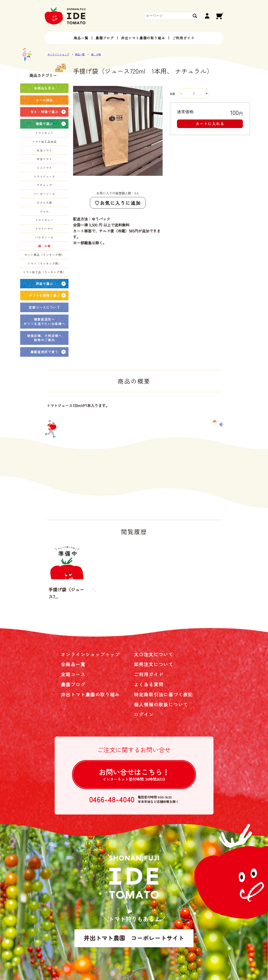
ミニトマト (44, 168)
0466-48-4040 (112, 799)
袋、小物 (96, 54)
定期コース (73, 674)
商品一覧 (81, 38)
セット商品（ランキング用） (44, 255)
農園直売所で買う (44, 352)
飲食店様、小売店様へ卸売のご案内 (44, 338)
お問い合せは (134, 774)
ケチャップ (44, 185)
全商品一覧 (73, 664)
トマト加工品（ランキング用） (44, 272)
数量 (189, 94)
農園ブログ (105, 38)
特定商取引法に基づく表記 (163, 694)
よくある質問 (149, 684)
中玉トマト (44, 159)
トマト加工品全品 (44, 142)
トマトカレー (44, 220)
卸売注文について (154, 664)
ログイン (144, 714)
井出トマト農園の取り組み (143, 38)
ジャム (44, 211)
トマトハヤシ (44, 229)
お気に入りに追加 (120, 203)
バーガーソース (44, 194)
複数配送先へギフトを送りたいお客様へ (44, 321)
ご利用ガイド (183, 38)
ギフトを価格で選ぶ (44, 295)
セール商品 (44, 100)
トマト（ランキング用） (44, 263)
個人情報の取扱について (161, 704)
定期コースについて (44, 307)
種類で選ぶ (44, 124)
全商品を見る (44, 88)
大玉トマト (44, 150)
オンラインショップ (58, 54)
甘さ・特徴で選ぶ (44, 112)
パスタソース (44, 237)
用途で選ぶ (44, 284)
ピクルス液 (44, 203)
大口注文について (154, 654)
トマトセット (44, 133)
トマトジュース (44, 176)
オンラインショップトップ (90, 654)
